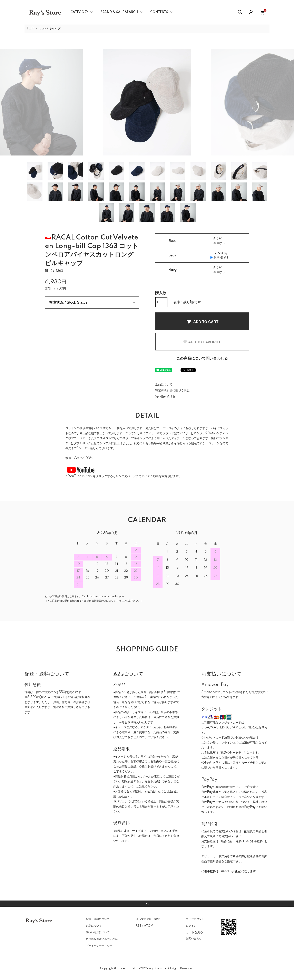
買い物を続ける (165, 397)
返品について (164, 385)
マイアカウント (195, 919)
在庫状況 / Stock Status (68, 302)
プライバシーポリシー (99, 946)
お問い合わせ (194, 939)
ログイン (191, 926)
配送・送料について (98, 919)
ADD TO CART (202, 321)
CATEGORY (79, 12)
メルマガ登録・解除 (148, 919)
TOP (30, 29)
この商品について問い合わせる (202, 359)
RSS (139, 926)
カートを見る (194, 932)
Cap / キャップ (50, 29)
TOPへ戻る (147, 904)
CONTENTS (159, 12)
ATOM (149, 926)
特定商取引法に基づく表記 (172, 390)
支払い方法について (98, 932)
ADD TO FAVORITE (202, 342)
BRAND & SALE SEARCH (119, 12)
